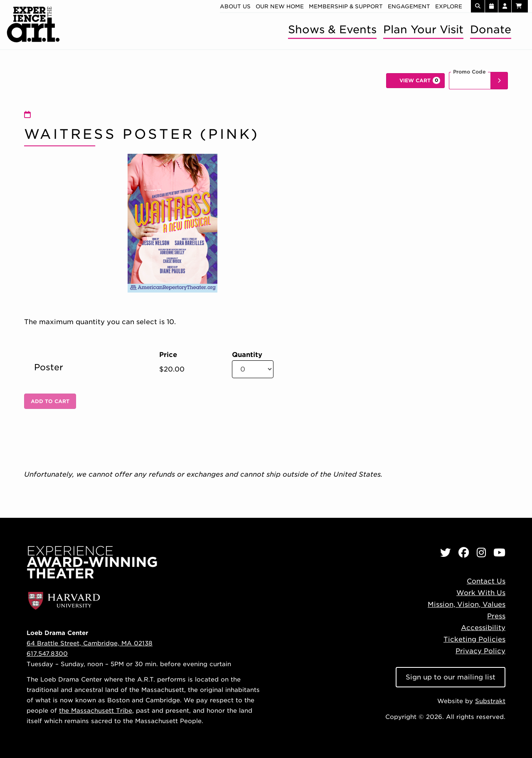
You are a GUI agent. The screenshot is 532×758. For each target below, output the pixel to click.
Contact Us (486, 581)
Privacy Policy (480, 651)
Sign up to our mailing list (451, 677)
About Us (235, 6)
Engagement (409, 6)
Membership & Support (346, 6)
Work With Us (481, 593)
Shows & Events (332, 29)
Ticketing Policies (474, 639)
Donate (491, 29)
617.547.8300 (47, 653)
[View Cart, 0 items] (415, 81)
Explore (449, 6)
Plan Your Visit (423, 29)
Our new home (280, 6)
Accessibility (483, 628)
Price (168, 355)
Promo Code (469, 72)
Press (496, 616)
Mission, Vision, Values (467, 604)
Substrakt (490, 701)
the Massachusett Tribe (96, 710)
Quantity (247, 355)
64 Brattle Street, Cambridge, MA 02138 (90, 643)
